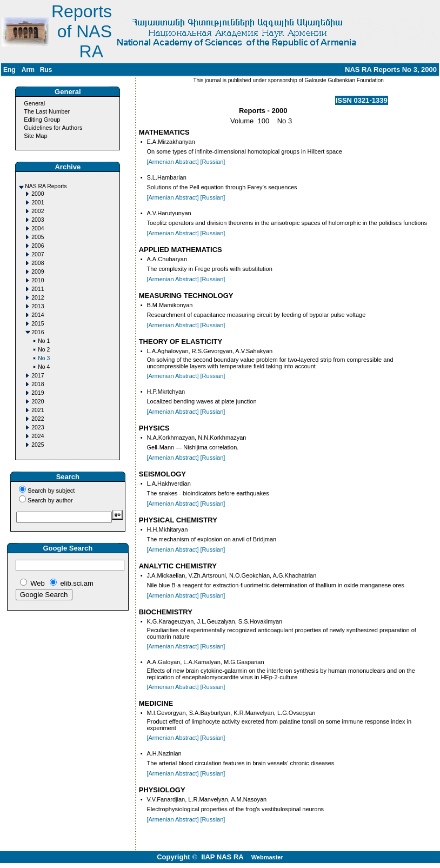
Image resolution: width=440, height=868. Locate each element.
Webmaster (267, 857)
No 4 (44, 367)
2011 (38, 289)
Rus (46, 70)
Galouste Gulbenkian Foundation (344, 80)
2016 (38, 332)
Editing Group (42, 120)
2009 (38, 272)
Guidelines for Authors (53, 128)
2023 (38, 428)
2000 (38, 194)
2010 (38, 280)
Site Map (35, 136)
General (34, 103)
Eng (9, 70)
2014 (38, 315)
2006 (38, 246)
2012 (38, 298)
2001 (38, 203)
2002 (38, 211)
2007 (38, 254)
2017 (38, 376)
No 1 (44, 341)
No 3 (44, 358)
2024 (38, 436)
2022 (38, 419)
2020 (38, 402)
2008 (38, 263)
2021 (38, 410)
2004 (38, 228)
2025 (38, 445)
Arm (28, 70)
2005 (38, 237)
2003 (38, 220)
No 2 (44, 350)
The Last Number (47, 111)
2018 (38, 384)
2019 (38, 393)
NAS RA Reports (46, 186)
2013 (38, 306)
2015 (38, 324)
